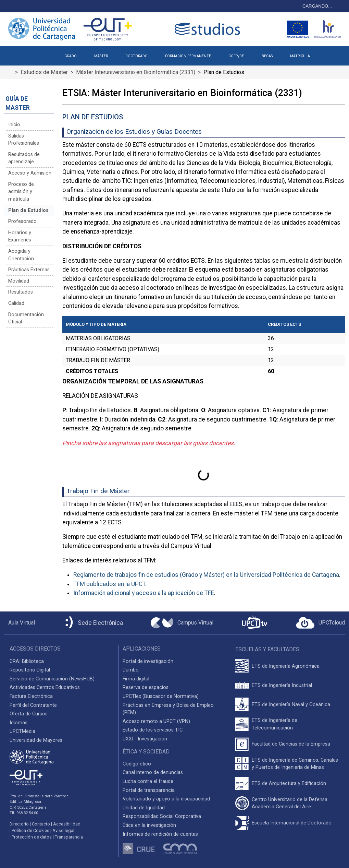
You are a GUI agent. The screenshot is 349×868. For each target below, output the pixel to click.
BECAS (267, 56)
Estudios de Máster (44, 72)
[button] (327, 53)
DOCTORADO (136, 56)
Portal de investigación (148, 661)
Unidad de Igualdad (144, 808)
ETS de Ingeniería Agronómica (286, 666)
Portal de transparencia (149, 790)
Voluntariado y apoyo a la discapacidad (166, 799)
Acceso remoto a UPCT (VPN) (156, 721)
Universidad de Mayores (36, 740)
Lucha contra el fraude (148, 781)
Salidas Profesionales (24, 140)
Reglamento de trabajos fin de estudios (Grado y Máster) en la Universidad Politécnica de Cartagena (206, 575)
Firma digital (136, 679)
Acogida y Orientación (21, 255)
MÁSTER (101, 56)
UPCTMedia (22, 731)
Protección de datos (32, 837)
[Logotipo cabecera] (209, 29)
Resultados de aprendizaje (24, 158)
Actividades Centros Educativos (45, 687)
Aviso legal (63, 830)
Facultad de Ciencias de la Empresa (291, 744)
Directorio (19, 824)
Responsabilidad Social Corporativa (162, 816)
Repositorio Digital (30, 670)
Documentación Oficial (26, 318)
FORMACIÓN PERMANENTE (188, 56)
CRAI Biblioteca (27, 661)
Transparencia (69, 837)
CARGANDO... (317, 6)
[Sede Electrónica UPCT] (93, 623)
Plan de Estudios (28, 210)
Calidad (16, 303)
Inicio (14, 125)
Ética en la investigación (149, 825)
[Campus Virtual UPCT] (182, 623)
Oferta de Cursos (29, 714)
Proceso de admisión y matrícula (21, 192)
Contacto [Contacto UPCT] (41, 824)
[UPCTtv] (254, 623)
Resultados (21, 292)
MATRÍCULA (300, 56)
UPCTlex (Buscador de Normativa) (161, 696)
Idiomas (18, 723)
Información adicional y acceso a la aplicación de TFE (144, 593)
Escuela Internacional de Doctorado (292, 823)
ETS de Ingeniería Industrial (282, 685)
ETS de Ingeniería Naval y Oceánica (291, 705)
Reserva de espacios (146, 687)
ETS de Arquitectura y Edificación (289, 783)
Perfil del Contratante (33, 705)
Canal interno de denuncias (153, 772)
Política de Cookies (30, 830)
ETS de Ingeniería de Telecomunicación (275, 724)
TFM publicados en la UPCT (109, 584)
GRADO (71, 56)
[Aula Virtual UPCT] (20, 623)
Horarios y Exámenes (20, 236)
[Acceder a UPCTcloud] (320, 623)
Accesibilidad (67, 824)
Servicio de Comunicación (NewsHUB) (52, 679)
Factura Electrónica (31, 696)
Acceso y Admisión (30, 173)
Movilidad (19, 281)
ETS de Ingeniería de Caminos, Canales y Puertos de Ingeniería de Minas (295, 764)
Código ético (137, 764)
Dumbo (131, 670)
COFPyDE (236, 56)
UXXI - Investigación (145, 739)
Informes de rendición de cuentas (160, 834)
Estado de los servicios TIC (153, 730)
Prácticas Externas (29, 270)
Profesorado (22, 221)
